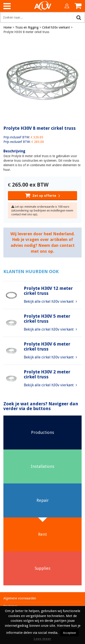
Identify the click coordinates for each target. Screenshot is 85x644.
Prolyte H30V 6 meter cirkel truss (47, 346)
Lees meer (42, 639)
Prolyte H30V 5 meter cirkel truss (47, 319)
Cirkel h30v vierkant (56, 27)
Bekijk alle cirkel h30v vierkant (50, 302)
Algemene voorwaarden (20, 598)
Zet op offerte (43, 195)
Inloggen (67, 6)
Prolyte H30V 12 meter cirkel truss (48, 291)
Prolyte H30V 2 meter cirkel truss (47, 374)
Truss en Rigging (27, 27)
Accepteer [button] (70, 633)
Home (7, 27)
